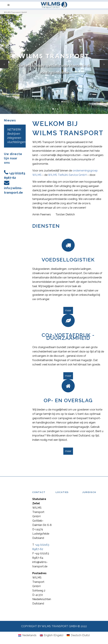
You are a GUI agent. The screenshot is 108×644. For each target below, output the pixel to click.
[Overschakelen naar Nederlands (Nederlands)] (27, 635)
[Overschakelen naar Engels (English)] (52, 635)
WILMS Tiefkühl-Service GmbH (67, 175)
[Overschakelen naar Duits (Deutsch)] (78, 635)
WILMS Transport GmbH (15, 12)
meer (68, 310)
